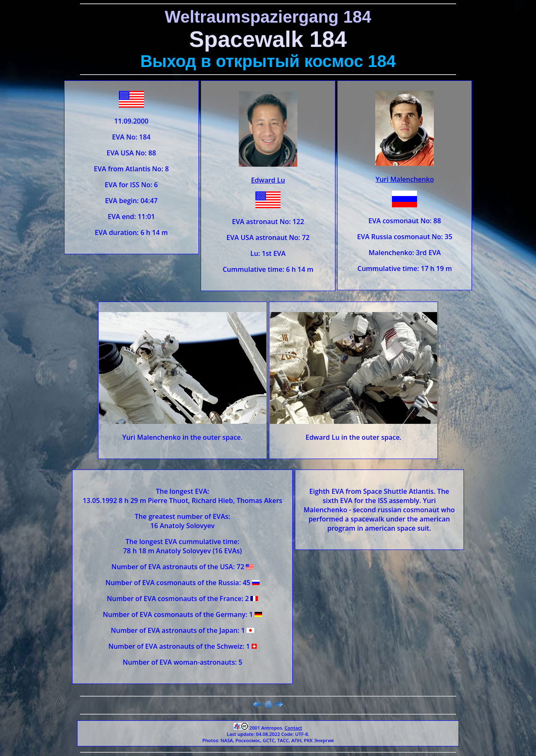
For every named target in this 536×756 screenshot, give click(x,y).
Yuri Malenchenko (405, 179)
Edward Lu (268, 180)
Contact (294, 728)
